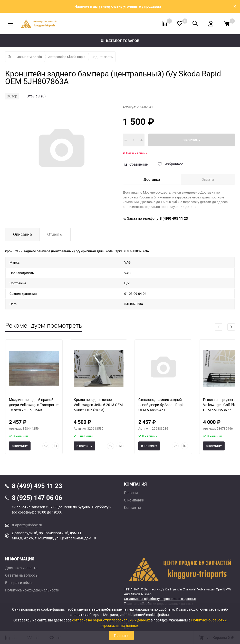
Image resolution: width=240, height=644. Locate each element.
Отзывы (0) (36, 96)
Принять (121, 635)
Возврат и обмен (19, 583)
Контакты (132, 508)
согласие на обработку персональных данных (111, 620)
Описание (22, 234)
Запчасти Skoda (29, 57)
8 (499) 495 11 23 (174, 218)
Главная (131, 493)
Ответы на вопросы (22, 575)
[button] (231, 327)
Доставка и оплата (21, 568)
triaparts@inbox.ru (27, 525)
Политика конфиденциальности (32, 590)
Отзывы (55, 234)
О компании (134, 500)
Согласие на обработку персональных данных (160, 599)
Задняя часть (102, 57)
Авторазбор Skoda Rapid (67, 57)
